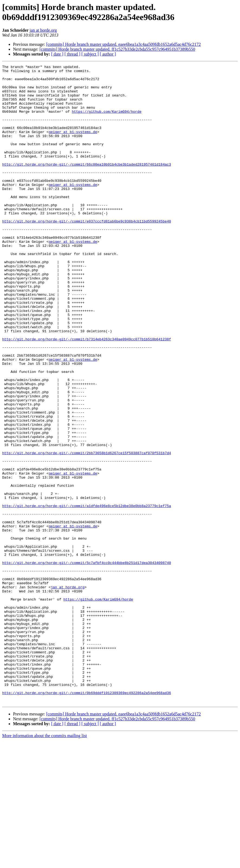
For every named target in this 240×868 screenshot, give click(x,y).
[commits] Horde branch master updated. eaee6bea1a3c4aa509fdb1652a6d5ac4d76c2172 (124, 44)
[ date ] (57, 54)
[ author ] (108, 54)
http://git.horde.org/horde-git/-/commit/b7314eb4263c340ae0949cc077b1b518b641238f (87, 394)
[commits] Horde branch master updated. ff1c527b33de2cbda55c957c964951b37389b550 (117, 49)
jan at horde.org (43, 30)
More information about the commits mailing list (45, 863)
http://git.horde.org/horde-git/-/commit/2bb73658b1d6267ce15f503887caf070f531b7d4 (87, 531)
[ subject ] (90, 54)
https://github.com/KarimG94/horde (106, 121)
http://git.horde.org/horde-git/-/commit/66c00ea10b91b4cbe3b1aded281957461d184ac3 (87, 185)
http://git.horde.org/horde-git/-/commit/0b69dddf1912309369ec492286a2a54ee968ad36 (87, 819)
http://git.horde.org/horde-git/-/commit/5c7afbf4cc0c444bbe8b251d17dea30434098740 (87, 663)
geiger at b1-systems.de (73, 146)
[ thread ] (72, 54)
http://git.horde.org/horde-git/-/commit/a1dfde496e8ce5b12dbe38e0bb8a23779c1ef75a (87, 594)
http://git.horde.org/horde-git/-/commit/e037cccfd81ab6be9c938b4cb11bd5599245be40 (87, 253)
